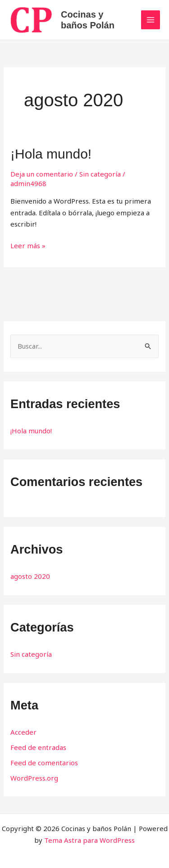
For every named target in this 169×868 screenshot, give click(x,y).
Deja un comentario (42, 174)
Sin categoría (100, 174)
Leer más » (28, 245)
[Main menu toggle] (151, 20)
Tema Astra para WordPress (89, 840)
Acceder (23, 732)
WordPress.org (34, 778)
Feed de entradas (38, 747)
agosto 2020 (30, 576)
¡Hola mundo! (51, 154)
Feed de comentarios (44, 763)
